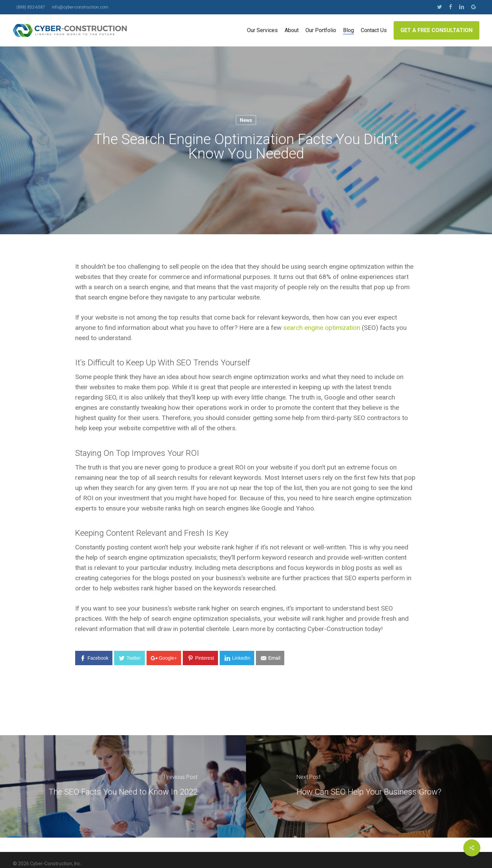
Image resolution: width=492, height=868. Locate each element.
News (246, 120)
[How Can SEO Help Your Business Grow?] (369, 786)
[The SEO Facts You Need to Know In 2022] (123, 786)
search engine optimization (322, 328)
